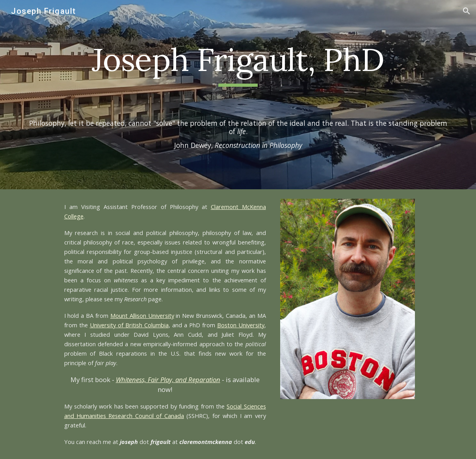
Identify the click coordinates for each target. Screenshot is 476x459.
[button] (467, 11)
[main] (238, 63)
